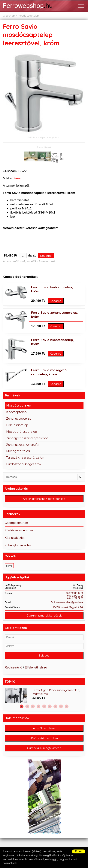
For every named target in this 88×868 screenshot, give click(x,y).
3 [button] (33, 706)
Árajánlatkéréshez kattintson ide (44, 499)
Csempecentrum (16, 523)
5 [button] (44, 706)
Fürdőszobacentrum (19, 530)
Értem (79, 851)
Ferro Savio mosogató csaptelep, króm (49, 372)
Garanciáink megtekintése (44, 748)
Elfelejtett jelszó (36, 667)
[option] (44, 696)
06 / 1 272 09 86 (75, 596)
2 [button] (27, 706)
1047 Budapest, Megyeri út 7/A (68, 607)
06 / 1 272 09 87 (75, 598)
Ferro (17, 178)
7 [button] (55, 706)
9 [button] (67, 706)
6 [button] (50, 706)
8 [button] (61, 706)
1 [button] (22, 706)
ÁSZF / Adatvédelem (44, 738)
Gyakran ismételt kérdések (44, 616)
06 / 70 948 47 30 (75, 593)
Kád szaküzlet (15, 538)
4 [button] (38, 706)
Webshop (9, 16)
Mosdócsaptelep (28, 16)
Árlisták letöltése (44, 728)
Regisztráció (14, 667)
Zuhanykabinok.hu (18, 545)
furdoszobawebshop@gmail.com (67, 602)
